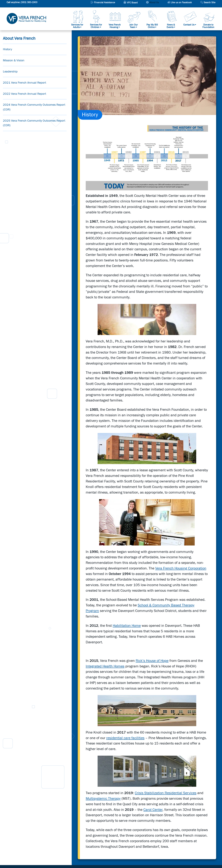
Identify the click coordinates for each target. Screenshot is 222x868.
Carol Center (153, 810)
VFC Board (132, 3)
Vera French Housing (115, 26)
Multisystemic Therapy (103, 799)
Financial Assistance (105, 3)
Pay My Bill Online (152, 26)
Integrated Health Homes (105, 666)
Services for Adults (77, 26)
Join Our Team (133, 26)
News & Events (171, 26)
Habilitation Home (127, 626)
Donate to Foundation (208, 26)
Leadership (10, 72)
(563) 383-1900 (29, 2)
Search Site (210, 3)
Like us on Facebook (181, 3)
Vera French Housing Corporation (181, 568)
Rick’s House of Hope (152, 661)
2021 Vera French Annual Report (25, 83)
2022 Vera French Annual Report (25, 94)
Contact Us (189, 25)
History (7, 49)
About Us (154, 3)
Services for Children (96, 26)
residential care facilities (125, 738)
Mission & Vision (14, 60)
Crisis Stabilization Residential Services (166, 793)
